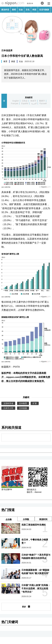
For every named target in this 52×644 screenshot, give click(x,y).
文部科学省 (8, 403)
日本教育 (23, 403)
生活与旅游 (44, 10)
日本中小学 (8, 408)
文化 (28, 10)
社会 (21, 10)
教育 (5, 61)
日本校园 (23, 408)
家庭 (13, 61)
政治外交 (5, 10)
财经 (14, 10)
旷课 (35, 403)
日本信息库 (7, 50)
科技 (34, 10)
